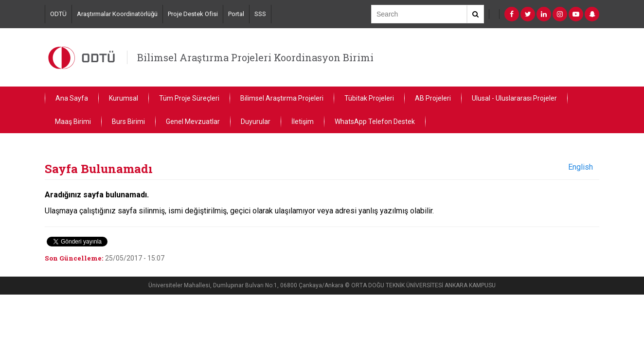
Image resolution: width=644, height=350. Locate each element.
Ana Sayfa (72, 98)
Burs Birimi (128, 122)
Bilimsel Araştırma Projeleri (282, 98)
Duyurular (256, 122)
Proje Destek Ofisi (193, 14)
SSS (260, 14)
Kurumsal (124, 98)
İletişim (303, 122)
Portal (236, 14)
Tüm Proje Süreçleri (189, 98)
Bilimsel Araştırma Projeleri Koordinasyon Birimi (255, 57)
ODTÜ (58, 14)
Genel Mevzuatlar (193, 122)
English (581, 167)
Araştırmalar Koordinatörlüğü (117, 14)
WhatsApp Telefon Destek (375, 122)
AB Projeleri (433, 98)
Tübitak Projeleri (369, 98)
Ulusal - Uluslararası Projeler (514, 98)
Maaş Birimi (73, 122)
